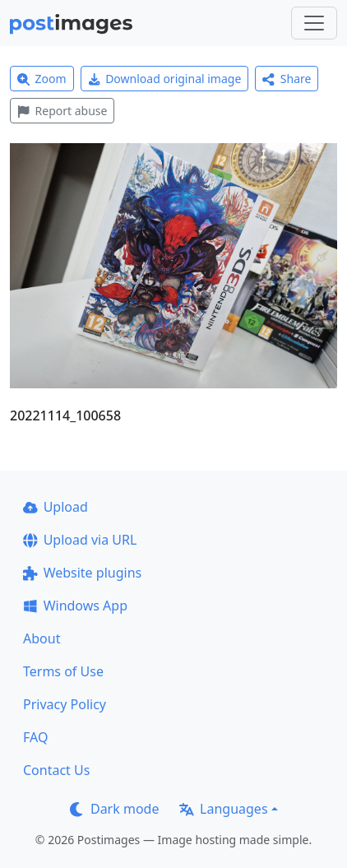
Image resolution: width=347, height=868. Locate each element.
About (42, 638)
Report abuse (62, 111)
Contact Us (56, 770)
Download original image (165, 79)
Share (287, 79)
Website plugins (82, 573)
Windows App (75, 606)
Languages (223, 809)
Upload (56, 507)
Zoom (42, 79)
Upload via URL (80, 540)
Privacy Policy (65, 704)
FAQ (35, 737)
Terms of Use (63, 671)
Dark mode (114, 809)
